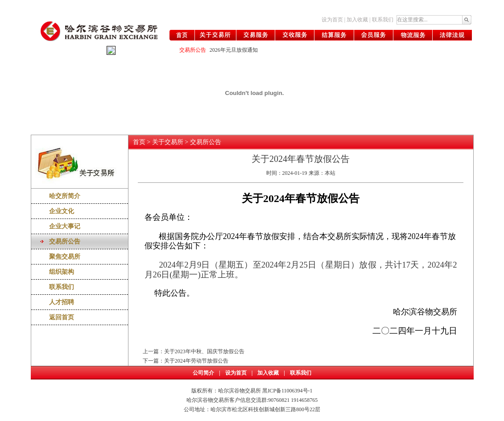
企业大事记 (65, 226)
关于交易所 (168, 142)
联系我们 (383, 20)
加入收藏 (357, 20)
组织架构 (62, 272)
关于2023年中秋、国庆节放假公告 (204, 351)
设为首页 (332, 20)
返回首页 (62, 317)
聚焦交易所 (65, 257)
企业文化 (62, 211)
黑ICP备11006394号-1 (287, 391)
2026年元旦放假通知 (234, 50)
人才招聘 (62, 302)
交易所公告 (65, 241)
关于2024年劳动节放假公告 (196, 361)
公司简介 (203, 373)
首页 (139, 142)
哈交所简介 (65, 196)
